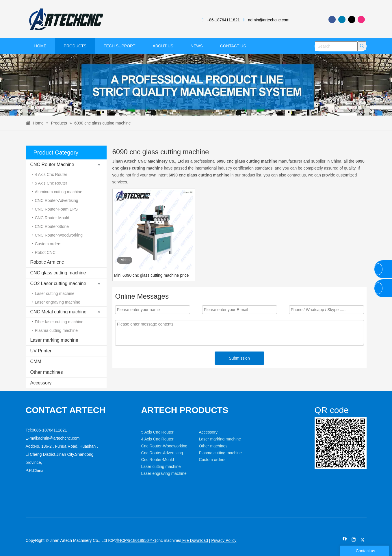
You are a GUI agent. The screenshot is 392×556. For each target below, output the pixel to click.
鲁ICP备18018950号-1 (136, 540)
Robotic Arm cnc (47, 262)
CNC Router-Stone (52, 226)
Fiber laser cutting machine (59, 322)
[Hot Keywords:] (362, 46)
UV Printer (41, 351)
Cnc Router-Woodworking (164, 446)
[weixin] (319, 422)
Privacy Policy (224, 540)
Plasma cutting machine (56, 330)
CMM (36, 361)
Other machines (47, 372)
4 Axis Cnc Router (51, 174)
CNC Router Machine (52, 164)
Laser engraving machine (58, 302)
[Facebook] (332, 19)
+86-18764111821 (223, 20)
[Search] (336, 46)
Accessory (41, 383)
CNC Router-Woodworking (59, 235)
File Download (195, 540)
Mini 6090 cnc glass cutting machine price (152, 275)
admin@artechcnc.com (269, 20)
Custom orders (48, 244)
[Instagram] (361, 19)
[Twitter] (352, 19)
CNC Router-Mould (52, 218)
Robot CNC (45, 252)
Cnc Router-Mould (158, 460)
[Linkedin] (342, 19)
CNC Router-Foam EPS (56, 209)
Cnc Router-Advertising (162, 453)
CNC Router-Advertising (57, 200)
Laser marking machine (54, 340)
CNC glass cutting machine (58, 273)
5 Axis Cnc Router (51, 183)
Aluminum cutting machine (59, 192)
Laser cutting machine (55, 293)
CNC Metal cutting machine (58, 312)
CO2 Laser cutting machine (58, 283)
